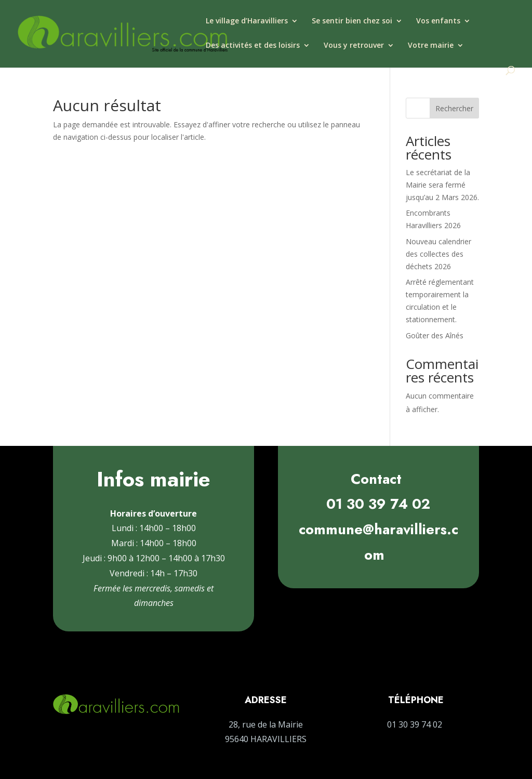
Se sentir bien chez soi (352, 21)
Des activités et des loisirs (253, 46)
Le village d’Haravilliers (247, 21)
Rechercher (454, 108)
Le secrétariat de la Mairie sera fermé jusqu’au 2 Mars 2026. (442, 185)
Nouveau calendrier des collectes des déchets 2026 (438, 254)
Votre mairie (431, 46)
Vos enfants (438, 21)
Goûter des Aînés (435, 335)
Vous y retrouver (354, 46)
